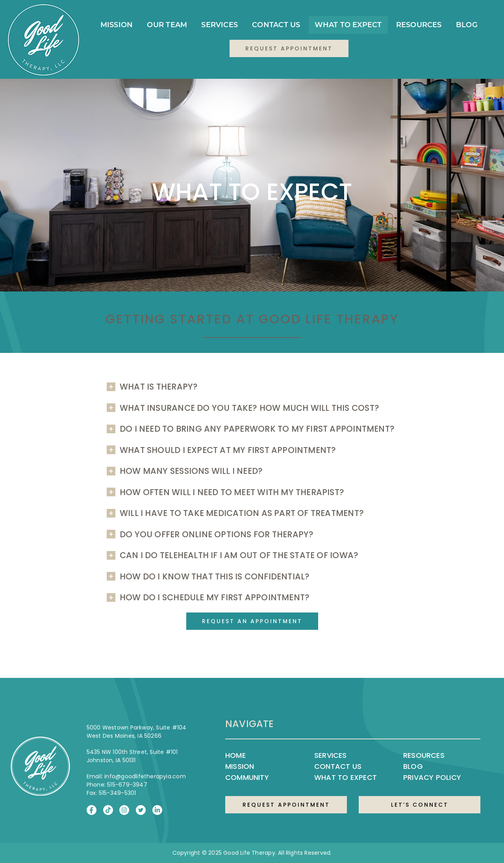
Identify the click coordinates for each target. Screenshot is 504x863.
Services (220, 25)
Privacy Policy (432, 777)
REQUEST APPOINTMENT (286, 805)
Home (235, 755)
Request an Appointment (252, 621)
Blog (467, 25)
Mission (117, 25)
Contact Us (276, 25)
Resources (419, 25)
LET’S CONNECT (420, 805)
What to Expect (348, 25)
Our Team (167, 25)
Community (247, 777)
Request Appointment (289, 48)
